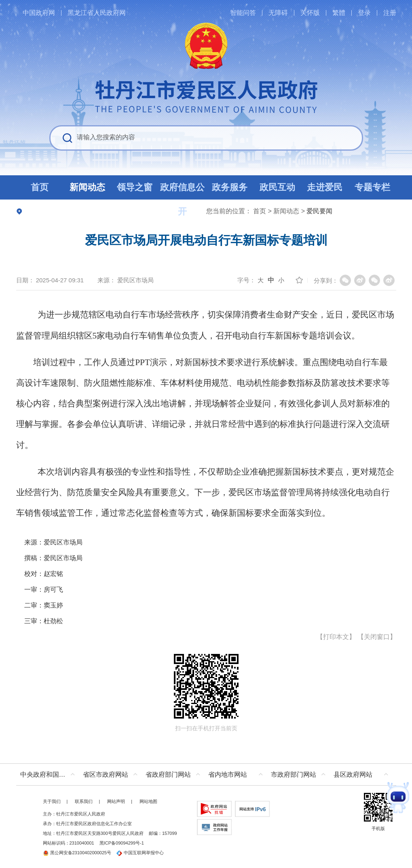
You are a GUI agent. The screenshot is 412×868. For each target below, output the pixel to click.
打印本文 (336, 637)
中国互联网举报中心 (140, 853)
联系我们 (84, 801)
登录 (364, 13)
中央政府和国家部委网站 (50, 774)
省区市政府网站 (106, 774)
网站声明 (116, 801)
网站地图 (148, 801)
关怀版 (310, 13)
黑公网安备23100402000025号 (77, 853)
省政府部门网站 (168, 774)
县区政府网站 (353, 774)
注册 (390, 13)
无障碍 (278, 13)
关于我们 (52, 801)
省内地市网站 (228, 774)
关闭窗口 (377, 637)
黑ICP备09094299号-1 (122, 843)
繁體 (339, 13)
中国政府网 (39, 13)
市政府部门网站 (294, 774)
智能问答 (243, 13)
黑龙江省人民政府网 (97, 13)
